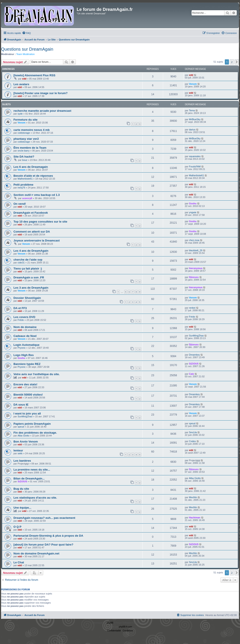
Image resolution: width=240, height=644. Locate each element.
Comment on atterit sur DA (32, 232)
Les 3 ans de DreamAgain (31, 288)
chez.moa (194, 240)
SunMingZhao (196, 336)
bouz (25, 160)
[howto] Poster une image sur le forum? (41, 93)
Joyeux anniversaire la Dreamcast (37, 240)
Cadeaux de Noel (25, 336)
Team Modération (26, 54)
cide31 (21, 263)
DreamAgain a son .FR (29, 277)
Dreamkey (194, 355)
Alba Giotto (23, 436)
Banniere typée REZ (27, 364)
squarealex (195, 156)
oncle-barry (24, 151)
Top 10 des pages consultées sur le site (40, 222)
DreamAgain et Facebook (31, 213)
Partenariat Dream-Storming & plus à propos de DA (48, 536)
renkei (192, 308)
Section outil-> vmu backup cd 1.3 (37, 195)
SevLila (193, 432)
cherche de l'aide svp (28, 260)
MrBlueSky (195, 119)
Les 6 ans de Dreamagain (31, 167)
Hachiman (195, 518)
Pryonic (22, 348)
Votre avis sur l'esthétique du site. (37, 374)
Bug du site (21, 489)
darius (192, 130)
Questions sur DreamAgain (27, 49)
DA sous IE (21, 405)
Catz (191, 374)
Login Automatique (26, 345)
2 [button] (232, 62)
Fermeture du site (26, 120)
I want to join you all (27, 414)
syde (20, 114)
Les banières (22, 461)
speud (21, 427)
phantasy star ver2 (26, 139)
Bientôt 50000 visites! (28, 395)
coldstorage (24, 133)
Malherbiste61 (25, 179)
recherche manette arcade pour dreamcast (42, 111)
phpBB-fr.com (126, 627)
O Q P (17, 527)
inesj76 (21, 188)
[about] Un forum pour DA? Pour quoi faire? (43, 545)
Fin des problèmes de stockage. (35, 433)
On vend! (20, 204)
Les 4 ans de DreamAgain (31, 251)
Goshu (193, 203)
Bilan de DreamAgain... (29, 478)
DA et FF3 (20, 308)
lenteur (18, 450)
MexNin (193, 497)
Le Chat (19, 562)
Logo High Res (24, 355)
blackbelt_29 (196, 250)
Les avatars (21, 84)
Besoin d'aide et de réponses (33, 176)
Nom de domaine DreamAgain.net (36, 553)
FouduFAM (195, 166)
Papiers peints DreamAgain (32, 424)
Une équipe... (22, 508)
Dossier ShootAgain (27, 298)
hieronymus (196, 268)
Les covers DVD (24, 317)
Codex (192, 441)
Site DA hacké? (24, 157)
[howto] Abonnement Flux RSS (34, 75)
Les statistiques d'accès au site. (35, 498)
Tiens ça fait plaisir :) (28, 269)
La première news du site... (32, 470)
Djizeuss (194, 277)
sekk (20, 453)
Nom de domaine (25, 327)
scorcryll (27, 198)
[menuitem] (26, 33)
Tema (192, 110)
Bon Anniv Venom (26, 442)
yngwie (193, 212)
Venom (193, 84)
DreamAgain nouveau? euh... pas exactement (44, 518)
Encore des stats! (25, 384)
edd (24, 79)
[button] (237, 62)
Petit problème (23, 185)
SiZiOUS (194, 364)
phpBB (110, 623)
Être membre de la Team (30, 148)
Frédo (21, 320)
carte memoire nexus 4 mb (31, 130)
